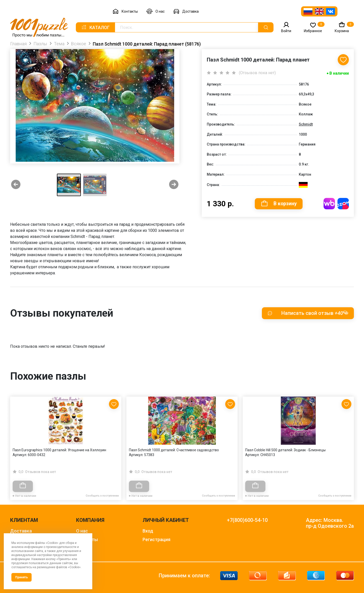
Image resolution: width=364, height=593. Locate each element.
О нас (155, 12)
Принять (21, 577)
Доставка (186, 12)
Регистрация (156, 539)
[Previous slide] (16, 185)
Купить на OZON (343, 204)
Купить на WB (329, 204)
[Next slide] (174, 185)
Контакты (125, 12)
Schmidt (306, 125)
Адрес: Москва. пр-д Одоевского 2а (330, 523)
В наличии (339, 74)
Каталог (95, 27)
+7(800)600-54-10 (247, 520)
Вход (148, 531)
